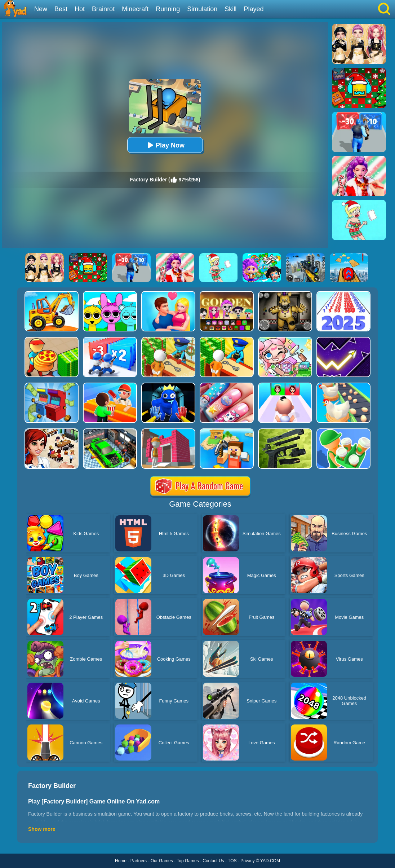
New (41, 9)
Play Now (165, 145)
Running (168, 9)
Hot (80, 9)
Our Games (162, 861)
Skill (230, 9)
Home (121, 861)
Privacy (247, 861)
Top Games (188, 861)
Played (254, 9)
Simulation (202, 9)
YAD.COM (270, 861)
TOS (232, 861)
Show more (42, 829)
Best (61, 9)
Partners (139, 861)
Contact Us (213, 861)
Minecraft (135, 9)
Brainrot (103, 9)
